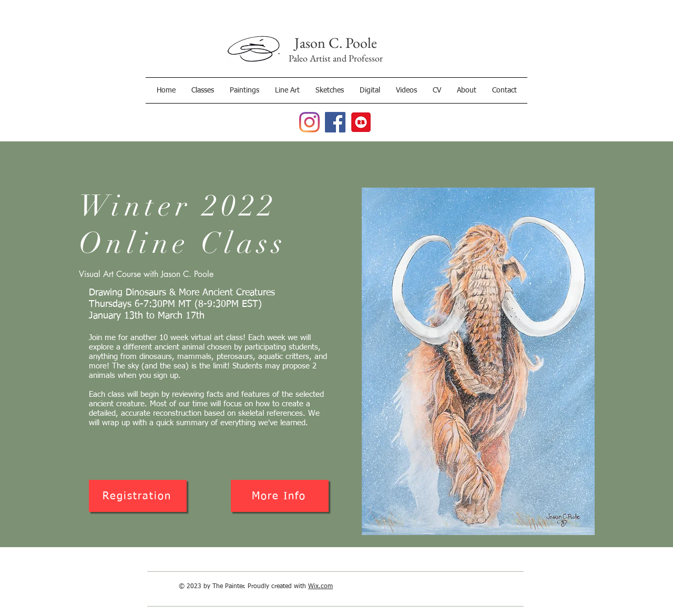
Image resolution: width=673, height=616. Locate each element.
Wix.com (320, 587)
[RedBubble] (361, 122)
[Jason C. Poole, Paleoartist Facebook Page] (335, 122)
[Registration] (138, 496)
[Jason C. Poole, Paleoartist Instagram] (309, 122)
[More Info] (280, 496)
